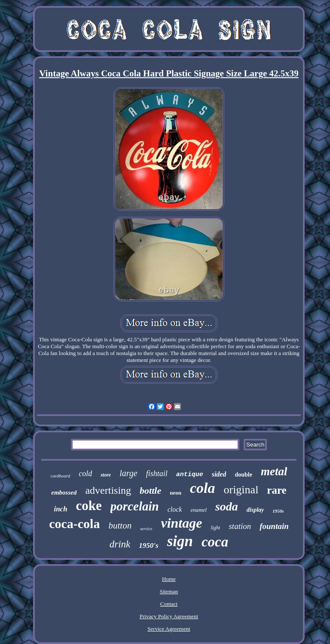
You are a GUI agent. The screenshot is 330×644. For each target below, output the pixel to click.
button (120, 526)
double (243, 475)
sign (180, 541)
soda (227, 506)
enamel (199, 510)
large (128, 473)
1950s (278, 511)
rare (277, 490)
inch (60, 509)
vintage (181, 523)
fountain (274, 526)
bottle (150, 491)
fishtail (157, 474)
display (255, 510)
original (241, 490)
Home (169, 579)
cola (203, 488)
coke (89, 506)
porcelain (135, 506)
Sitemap (169, 591)
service (146, 529)
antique (190, 475)
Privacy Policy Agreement (169, 616)
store (106, 475)
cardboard (61, 476)
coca (215, 542)
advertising (108, 490)
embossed (64, 492)
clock (175, 509)
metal (274, 471)
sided (219, 474)
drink (120, 544)
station (240, 526)
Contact (169, 604)
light (215, 528)
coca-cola (74, 524)
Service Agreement (169, 629)
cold (85, 474)
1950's (148, 545)
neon (176, 493)
